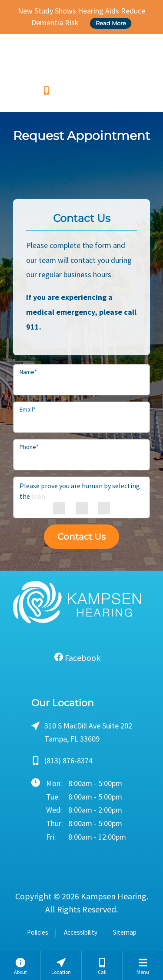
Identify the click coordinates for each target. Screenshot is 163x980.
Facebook (77, 658)
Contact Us (81, 537)
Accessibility (81, 932)
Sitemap (125, 932)
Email (28, 409)
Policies (38, 932)
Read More (111, 23)
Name (28, 372)
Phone (29, 447)
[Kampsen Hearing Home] (82, 58)
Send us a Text (91, 103)
